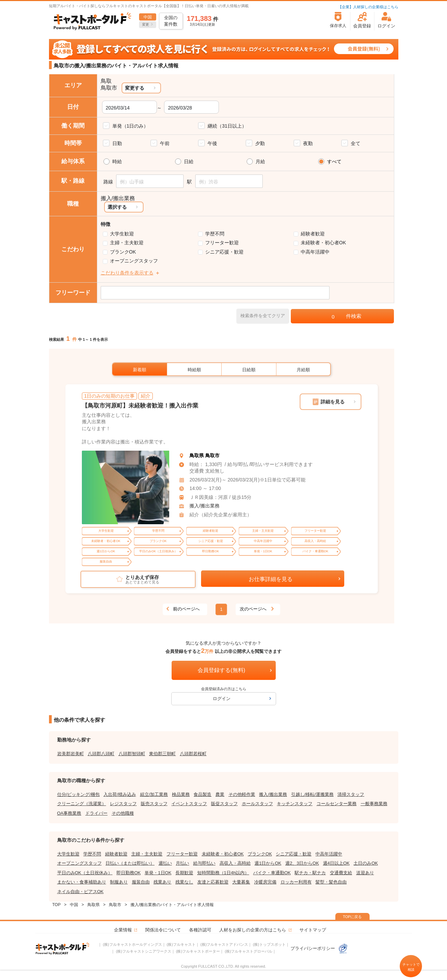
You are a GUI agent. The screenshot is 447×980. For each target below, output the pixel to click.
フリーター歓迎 (222, 243)
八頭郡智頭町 (132, 754)
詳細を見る (333, 402)
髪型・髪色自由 (331, 882)
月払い (182, 863)
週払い (165, 863)
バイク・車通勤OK (272, 873)
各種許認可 (200, 930)
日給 (189, 162)
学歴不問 (215, 234)
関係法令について (163, 930)
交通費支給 (341, 873)
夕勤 (260, 143)
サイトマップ (313, 930)
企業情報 (123, 930)
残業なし (184, 882)
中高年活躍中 (315, 252)
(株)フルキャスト (181, 944)
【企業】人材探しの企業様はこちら (368, 7)
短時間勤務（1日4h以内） (223, 873)
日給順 (249, 370)
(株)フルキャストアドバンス (224, 944)
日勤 (117, 143)
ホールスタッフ (257, 804)
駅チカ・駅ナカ (310, 873)
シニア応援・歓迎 (224, 252)
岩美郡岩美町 (71, 754)
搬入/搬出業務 (204, 506)
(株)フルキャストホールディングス (132, 944)
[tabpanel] (126, 487)
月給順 (303, 370)
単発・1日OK (158, 873)
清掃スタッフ (351, 794)
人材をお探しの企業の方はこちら (253, 930)
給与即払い (204, 863)
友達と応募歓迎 (213, 882)
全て (356, 143)
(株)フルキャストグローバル (249, 951)
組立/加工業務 (154, 794)
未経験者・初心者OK (323, 243)
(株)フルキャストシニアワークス (143, 951)
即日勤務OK (129, 873)
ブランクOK (123, 252)
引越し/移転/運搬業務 (312, 794)
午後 (212, 143)
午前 (165, 143)
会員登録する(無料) (221, 670)
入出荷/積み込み (120, 794)
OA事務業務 (69, 813)
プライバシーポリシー (319, 948)
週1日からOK (268, 863)
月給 (260, 162)
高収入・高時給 (235, 863)
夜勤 (308, 143)
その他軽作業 (242, 794)
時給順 (194, 370)
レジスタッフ (123, 804)
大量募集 (241, 882)
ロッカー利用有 (296, 882)
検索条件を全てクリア (263, 316)
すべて (334, 162)
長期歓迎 (184, 873)
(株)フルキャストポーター (198, 951)
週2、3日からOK (302, 863)
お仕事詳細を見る (271, 579)
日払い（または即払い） (130, 863)
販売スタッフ (154, 804)
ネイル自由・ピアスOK (80, 892)
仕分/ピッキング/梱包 (78, 794)
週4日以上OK (336, 863)
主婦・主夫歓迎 (127, 243)
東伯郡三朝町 (162, 754)
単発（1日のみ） (131, 126)
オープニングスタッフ (134, 261)
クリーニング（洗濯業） (82, 804)
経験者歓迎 (313, 234)
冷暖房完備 (265, 882)
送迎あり (365, 873)
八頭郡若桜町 (193, 754)
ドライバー (96, 813)
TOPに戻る (352, 917)
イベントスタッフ (189, 804)
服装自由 (141, 882)
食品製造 (202, 794)
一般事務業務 (374, 804)
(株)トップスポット (269, 944)
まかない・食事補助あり (82, 882)
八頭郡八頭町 (101, 754)
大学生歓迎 (122, 234)
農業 (220, 794)
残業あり (162, 882)
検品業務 (181, 794)
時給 (117, 162)
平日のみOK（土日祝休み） (85, 873)
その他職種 (123, 813)
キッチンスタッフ (295, 804)
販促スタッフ (224, 804)
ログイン (222, 699)
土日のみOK (366, 863)
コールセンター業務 (337, 804)
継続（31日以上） (227, 126)
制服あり (119, 882)
